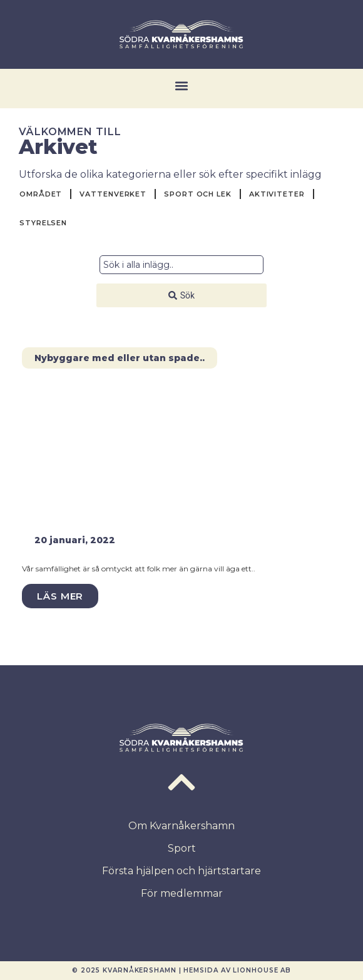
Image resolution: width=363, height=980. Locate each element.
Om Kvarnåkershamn (181, 826)
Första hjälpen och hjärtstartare (181, 871)
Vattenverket (113, 194)
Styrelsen (43, 223)
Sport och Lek (198, 194)
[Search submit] (181, 295)
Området (41, 194)
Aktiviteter (277, 194)
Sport (182, 848)
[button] (182, 85)
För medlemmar (182, 893)
